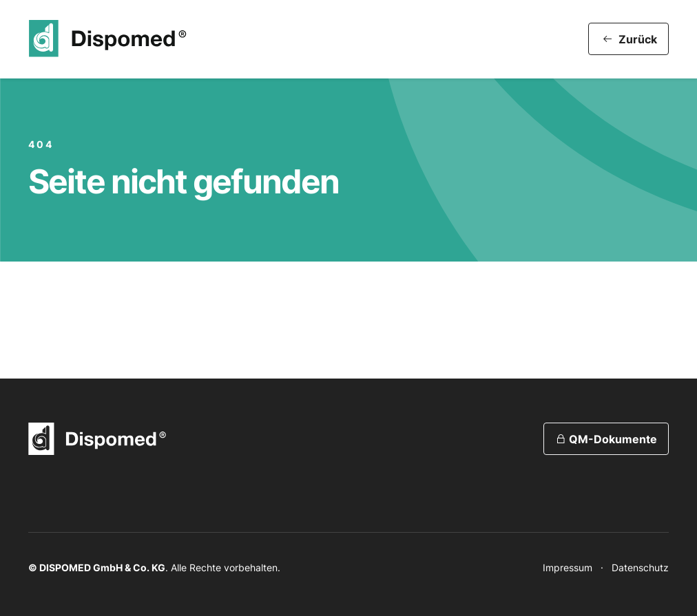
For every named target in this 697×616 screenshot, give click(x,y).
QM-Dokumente (606, 439)
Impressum (568, 567)
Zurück (630, 39)
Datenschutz (640, 567)
